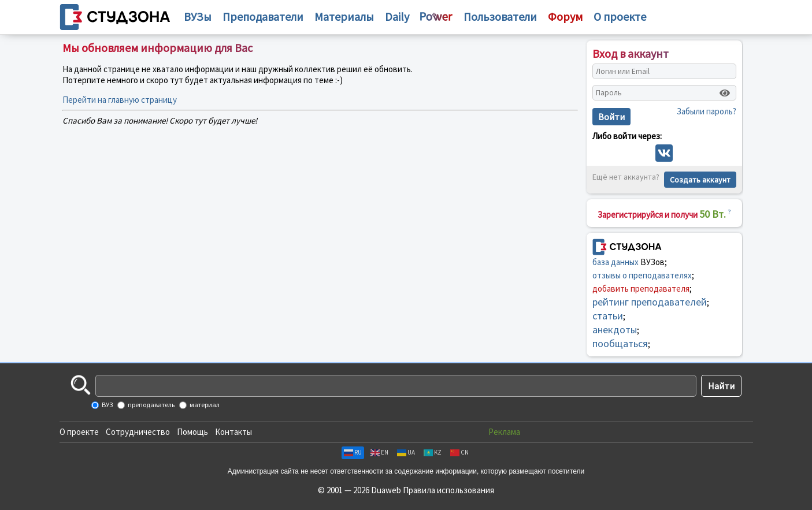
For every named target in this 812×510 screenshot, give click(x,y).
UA (406, 452)
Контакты (233, 432)
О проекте (79, 432)
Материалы (344, 16)
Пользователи (500, 16)
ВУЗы (198, 16)
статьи (608, 316)
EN (379, 452)
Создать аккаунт (700, 180)
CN (459, 452)
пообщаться (620, 343)
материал (204, 405)
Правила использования (448, 490)
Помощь (192, 432)
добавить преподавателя (641, 288)
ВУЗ (107, 405)
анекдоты (615, 330)
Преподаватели (263, 16)
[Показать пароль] (725, 93)
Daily (397, 16)
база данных (616, 262)
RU (353, 452)
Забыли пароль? (707, 111)
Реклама (504, 432)
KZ (433, 452)
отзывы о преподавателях (642, 275)
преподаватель (151, 405)
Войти (611, 117)
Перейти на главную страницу (120, 100)
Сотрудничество (138, 432)
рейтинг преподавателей (650, 302)
